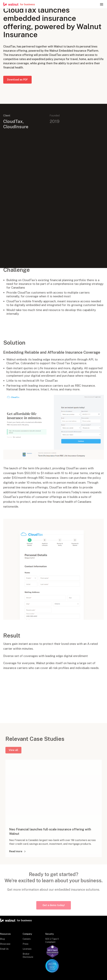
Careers (27, 939)
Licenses (27, 949)
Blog (2, 939)
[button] (102, 4)
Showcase (5, 944)
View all (13, 752)
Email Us (4, 949)
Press (26, 944)
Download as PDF (17, 81)
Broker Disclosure (28, 955)
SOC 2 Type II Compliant (52, 940)
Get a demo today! (54, 905)
